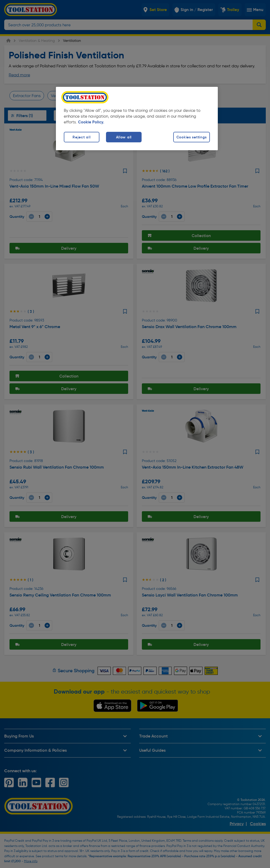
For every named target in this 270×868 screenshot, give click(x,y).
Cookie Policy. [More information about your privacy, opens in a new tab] (91, 122)
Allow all (124, 137)
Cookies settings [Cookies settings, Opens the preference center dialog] (192, 137)
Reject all (81, 137)
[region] (137, 119)
